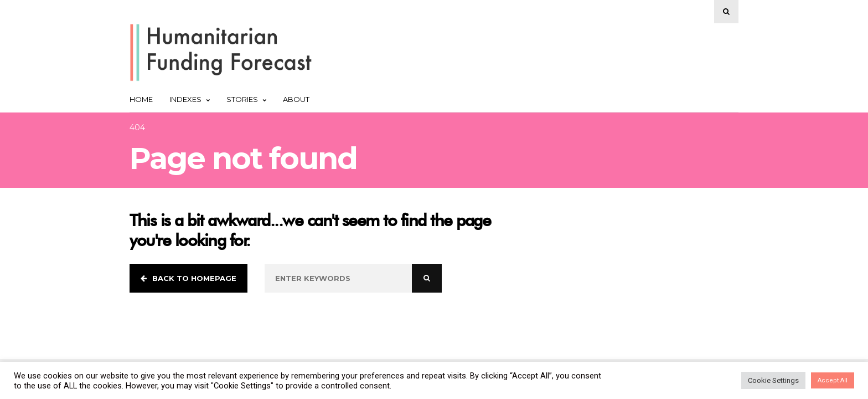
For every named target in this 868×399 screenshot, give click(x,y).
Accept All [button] (833, 380)
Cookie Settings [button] (773, 380)
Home (141, 99)
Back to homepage (188, 278)
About (296, 99)
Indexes (190, 99)
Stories (246, 99)
